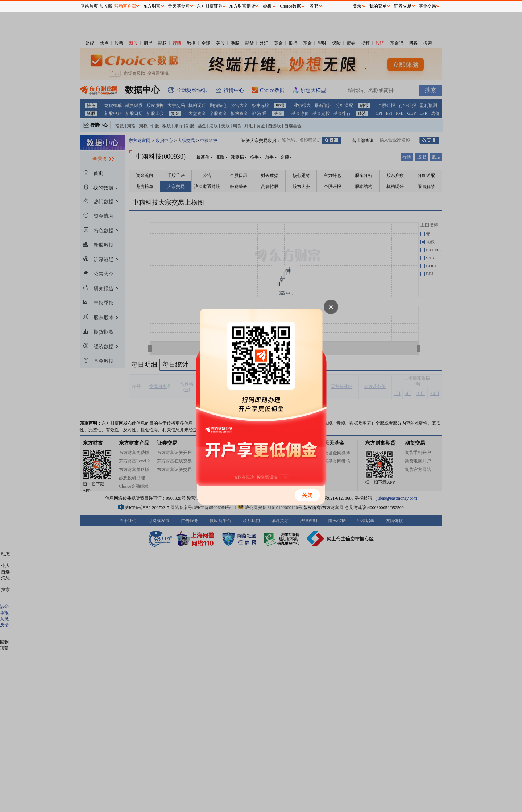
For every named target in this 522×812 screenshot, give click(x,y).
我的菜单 (378, 6)
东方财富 (152, 6)
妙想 (267, 6)
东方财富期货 (242, 6)
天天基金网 (179, 6)
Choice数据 (290, 6)
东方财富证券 (210, 6)
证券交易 (403, 6)
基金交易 (427, 6)
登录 (357, 6)
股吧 (314, 6)
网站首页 (89, 6)
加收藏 (106, 6)
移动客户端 (125, 6)
